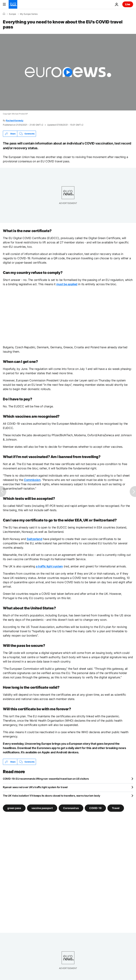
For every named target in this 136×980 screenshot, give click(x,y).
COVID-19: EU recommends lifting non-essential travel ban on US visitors (46, 779)
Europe (13, 14)
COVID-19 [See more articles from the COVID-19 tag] (95, 808)
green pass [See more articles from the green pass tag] (14, 808)
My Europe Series (29, 14)
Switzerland (34, 539)
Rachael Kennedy (15, 120)
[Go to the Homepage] (13, 4)
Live (128, 4)
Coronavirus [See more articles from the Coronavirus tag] (71, 808)
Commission (32, 480)
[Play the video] (68, 72)
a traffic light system (49, 566)
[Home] (4, 14)
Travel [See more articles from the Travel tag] (116, 808)
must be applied (67, 284)
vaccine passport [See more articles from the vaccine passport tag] (42, 808)
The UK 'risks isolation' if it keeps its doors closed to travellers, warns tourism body (52, 796)
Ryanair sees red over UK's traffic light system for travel (35, 787)
